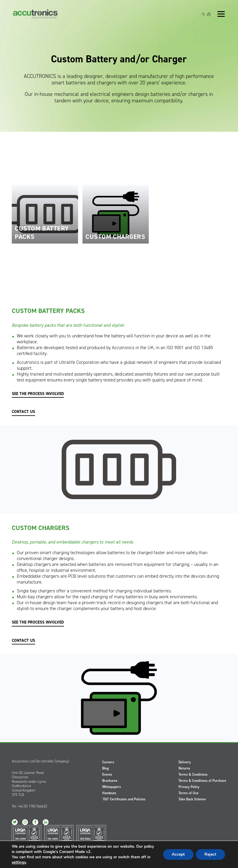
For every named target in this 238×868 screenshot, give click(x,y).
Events (107, 774)
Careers (108, 762)
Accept (178, 854)
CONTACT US (23, 412)
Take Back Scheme (192, 799)
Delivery (185, 762)
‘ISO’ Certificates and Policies (124, 799)
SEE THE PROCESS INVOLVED (38, 394)
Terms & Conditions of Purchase (202, 781)
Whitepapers (112, 787)
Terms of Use (189, 793)
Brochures (110, 781)
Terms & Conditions (193, 774)
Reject (210, 854)
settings (19, 862)
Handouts (109, 793)
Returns (184, 768)
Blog (105, 768)
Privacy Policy (189, 787)
